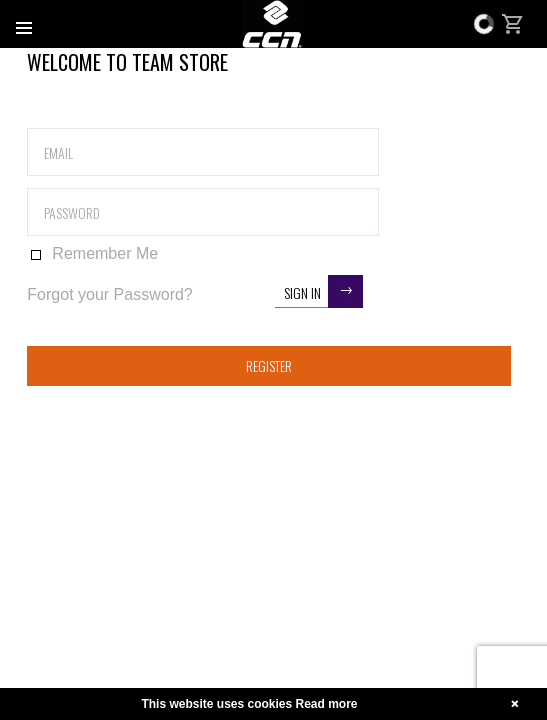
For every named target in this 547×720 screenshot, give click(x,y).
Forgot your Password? (109, 294)
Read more (327, 704)
